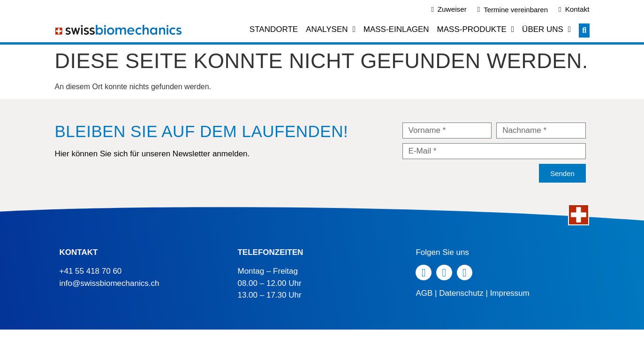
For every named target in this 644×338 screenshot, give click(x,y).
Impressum (510, 293)
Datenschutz (461, 293)
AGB (424, 293)
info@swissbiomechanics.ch (110, 283)
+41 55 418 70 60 (91, 271)
